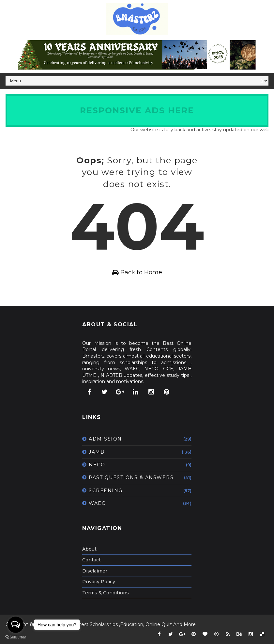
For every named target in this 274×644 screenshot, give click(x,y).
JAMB (97, 452)
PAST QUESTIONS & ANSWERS (131, 477)
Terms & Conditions (106, 593)
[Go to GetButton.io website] (16, 637)
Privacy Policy (99, 582)
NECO (97, 465)
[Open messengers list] (16, 625)
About (89, 549)
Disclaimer (95, 571)
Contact (91, 560)
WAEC (97, 503)
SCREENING (106, 491)
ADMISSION (105, 439)
